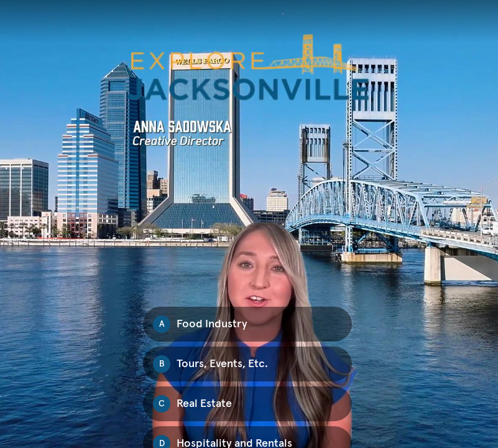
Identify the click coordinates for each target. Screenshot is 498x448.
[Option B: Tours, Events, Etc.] (247, 364)
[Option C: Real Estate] (247, 404)
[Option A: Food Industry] (247, 324)
